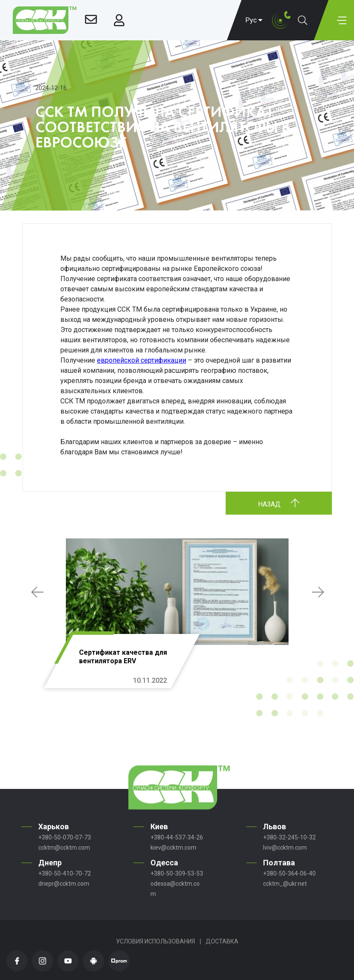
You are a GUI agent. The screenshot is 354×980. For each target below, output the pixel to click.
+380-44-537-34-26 (177, 837)
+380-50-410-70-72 (65, 873)
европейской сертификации (142, 360)
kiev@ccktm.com (173, 848)
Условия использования (156, 941)
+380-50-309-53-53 (177, 873)
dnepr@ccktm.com (64, 884)
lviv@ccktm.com (285, 848)
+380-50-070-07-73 (65, 837)
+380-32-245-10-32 (289, 837)
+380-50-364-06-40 (289, 873)
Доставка (222, 941)
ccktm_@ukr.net (285, 884)
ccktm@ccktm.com (64, 848)
